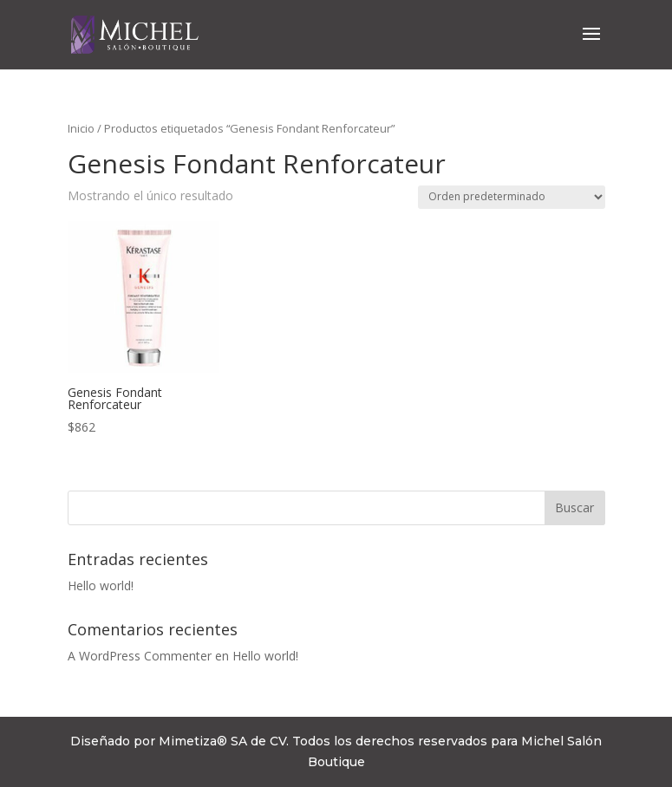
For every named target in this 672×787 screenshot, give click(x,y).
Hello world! (101, 585)
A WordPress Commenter (140, 656)
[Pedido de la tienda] (512, 197)
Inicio (81, 128)
